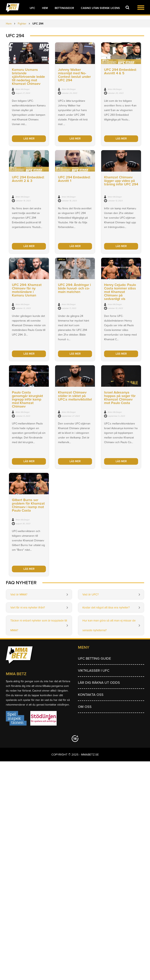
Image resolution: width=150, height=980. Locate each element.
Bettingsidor (64, 8)
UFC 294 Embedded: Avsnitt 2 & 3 (28, 179)
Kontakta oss (91, 695)
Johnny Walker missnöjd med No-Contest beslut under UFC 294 (74, 75)
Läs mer (29, 139)
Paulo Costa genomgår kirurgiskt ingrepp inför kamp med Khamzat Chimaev (27, 399)
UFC (32, 8)
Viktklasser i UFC (94, 671)
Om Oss (85, 707)
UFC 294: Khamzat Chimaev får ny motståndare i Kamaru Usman (27, 290)
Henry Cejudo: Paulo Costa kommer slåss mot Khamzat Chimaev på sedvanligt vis (120, 292)
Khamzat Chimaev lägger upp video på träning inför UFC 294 (121, 181)
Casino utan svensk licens (100, 8)
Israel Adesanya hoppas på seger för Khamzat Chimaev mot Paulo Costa (120, 398)
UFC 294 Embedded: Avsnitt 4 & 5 (120, 71)
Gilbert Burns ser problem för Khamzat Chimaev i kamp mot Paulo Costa (28, 505)
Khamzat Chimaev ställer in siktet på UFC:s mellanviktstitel (75, 396)
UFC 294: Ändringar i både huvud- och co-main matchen (74, 288)
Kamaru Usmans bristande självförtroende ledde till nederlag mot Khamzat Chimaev (28, 77)
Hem (45, 8)
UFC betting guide (94, 658)
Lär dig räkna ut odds (99, 683)
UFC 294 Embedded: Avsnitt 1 (74, 179)
